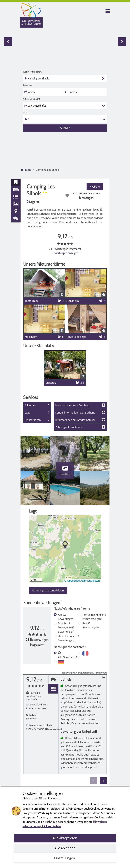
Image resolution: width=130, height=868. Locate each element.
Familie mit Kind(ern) (94, 617)
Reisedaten (28, 85)
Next (122, 41)
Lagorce (33, 202)
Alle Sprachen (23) (69, 657)
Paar (91, 625)
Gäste (26, 112)
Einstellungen (65, 858)
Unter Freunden (68, 638)
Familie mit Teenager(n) (66, 627)
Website (95, 187)
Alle (66, 617)
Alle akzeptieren (65, 838)
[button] (65, 545)
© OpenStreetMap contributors (82, 581)
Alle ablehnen (65, 848)
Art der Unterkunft (31, 99)
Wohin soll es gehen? (33, 72)
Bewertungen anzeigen (65, 253)
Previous (8, 41)
